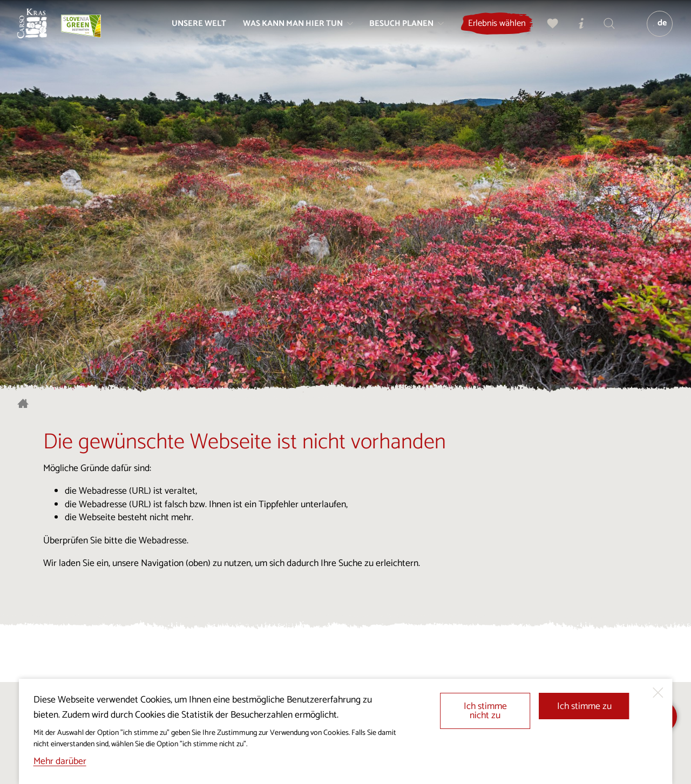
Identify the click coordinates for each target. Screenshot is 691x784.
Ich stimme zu (584, 707)
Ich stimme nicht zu (485, 711)
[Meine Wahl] (548, 30)
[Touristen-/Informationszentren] (576, 30)
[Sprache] (655, 30)
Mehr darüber (60, 762)
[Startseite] (39, 30)
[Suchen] (604, 30)
